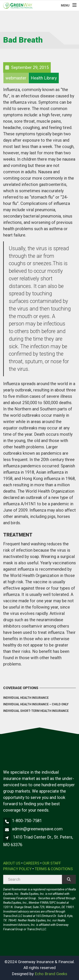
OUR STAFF (52, 863)
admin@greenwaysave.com (37, 829)
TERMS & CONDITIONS (54, 869)
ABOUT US (12, 863)
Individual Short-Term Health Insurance (36, 711)
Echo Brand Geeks (51, 974)
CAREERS (31, 863)
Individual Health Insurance (26, 698)
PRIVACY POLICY (17, 869)
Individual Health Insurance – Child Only (36, 704)
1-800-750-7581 (27, 821)
